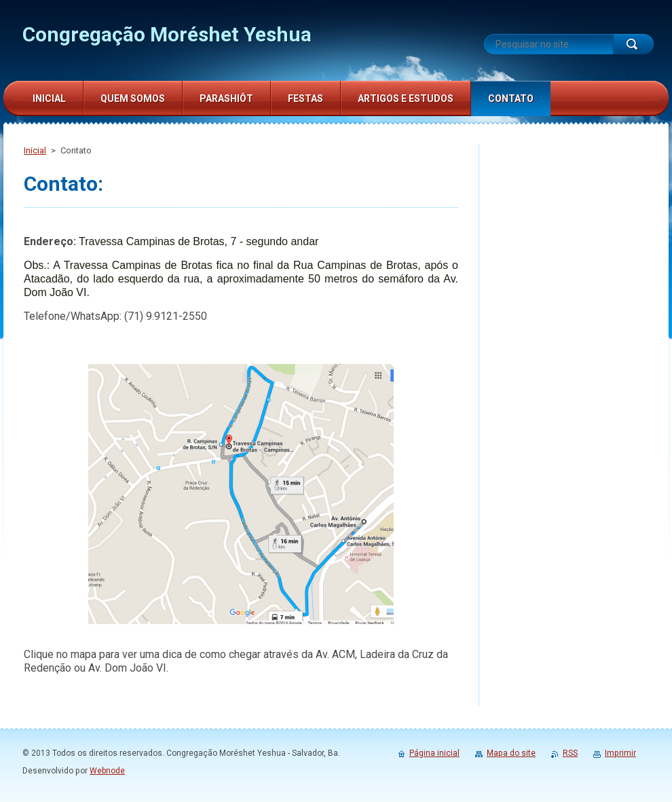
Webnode (107, 771)
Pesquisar (633, 44)
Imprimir (620, 753)
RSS (570, 753)
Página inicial (434, 753)
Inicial (35, 150)
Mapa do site (511, 753)
